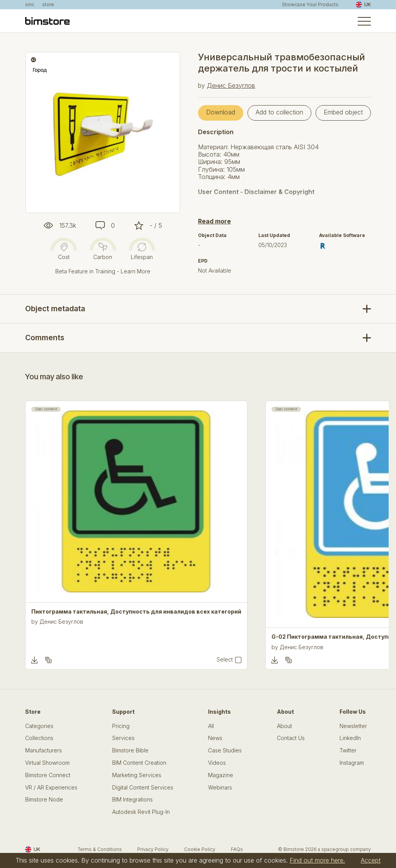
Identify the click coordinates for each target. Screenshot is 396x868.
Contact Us (291, 738)
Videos (217, 763)
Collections (39, 738)
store (48, 5)
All (211, 726)
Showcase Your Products (310, 5)
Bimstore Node (44, 800)
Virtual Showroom (47, 763)
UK (363, 5)
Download (221, 112)
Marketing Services (137, 775)
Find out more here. (317, 860)
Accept (371, 860)
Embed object (343, 112)
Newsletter (353, 726)
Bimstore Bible (130, 750)
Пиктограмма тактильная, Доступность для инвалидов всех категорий (136, 612)
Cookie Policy (200, 849)
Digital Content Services (143, 788)
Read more (214, 221)
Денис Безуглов (231, 85)
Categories (39, 726)
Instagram (352, 763)
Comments (45, 338)
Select (225, 660)
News (215, 738)
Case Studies (225, 750)
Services (123, 738)
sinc (30, 5)
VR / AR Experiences (51, 788)
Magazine (221, 775)
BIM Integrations (132, 800)
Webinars (220, 788)
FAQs (237, 849)
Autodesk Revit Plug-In (141, 812)
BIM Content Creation (139, 763)
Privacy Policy (153, 849)
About (284, 726)
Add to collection (279, 112)
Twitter (348, 750)
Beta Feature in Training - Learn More (103, 271)
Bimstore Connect (48, 775)
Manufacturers (44, 750)
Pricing (121, 726)
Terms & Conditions (100, 849)
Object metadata (55, 309)
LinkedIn (350, 738)
